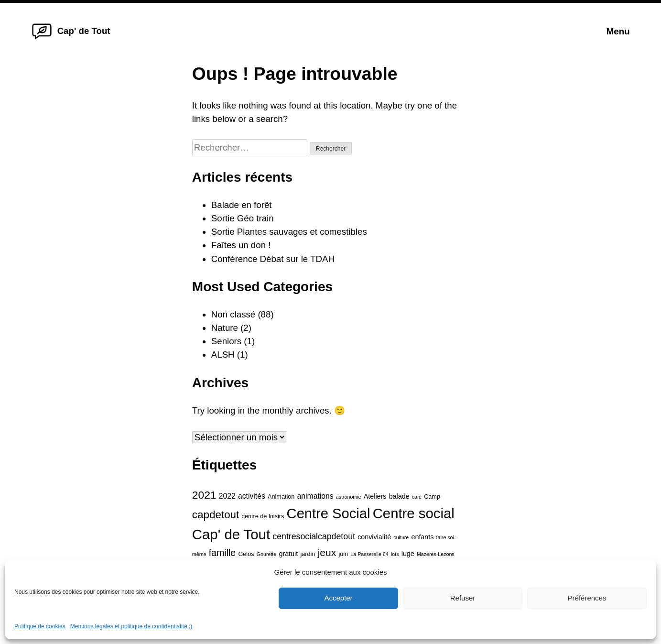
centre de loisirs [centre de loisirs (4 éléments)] (263, 516)
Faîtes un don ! (241, 245)
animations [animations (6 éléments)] (315, 496)
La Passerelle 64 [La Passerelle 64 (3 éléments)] (369, 554)
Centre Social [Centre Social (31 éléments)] (329, 513)
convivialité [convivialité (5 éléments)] (374, 537)
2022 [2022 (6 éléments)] (227, 496)
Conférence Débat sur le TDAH (273, 259)
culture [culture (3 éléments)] (401, 537)
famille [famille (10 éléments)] (222, 553)
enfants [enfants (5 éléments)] (422, 537)
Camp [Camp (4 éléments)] (432, 497)
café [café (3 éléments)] (417, 497)
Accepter (338, 598)
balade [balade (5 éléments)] (399, 496)
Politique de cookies (40, 626)
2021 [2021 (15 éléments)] (204, 495)
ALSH (223, 355)
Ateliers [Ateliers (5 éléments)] (375, 496)
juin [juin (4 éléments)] (343, 554)
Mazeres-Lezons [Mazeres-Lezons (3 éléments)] (436, 554)
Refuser (463, 598)
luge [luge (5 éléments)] (408, 554)
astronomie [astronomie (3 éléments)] (349, 497)
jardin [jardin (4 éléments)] (308, 554)
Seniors (226, 341)
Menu (618, 31)
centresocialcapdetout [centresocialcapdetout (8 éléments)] (314, 536)
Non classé (233, 314)
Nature (225, 328)
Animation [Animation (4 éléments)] (281, 497)
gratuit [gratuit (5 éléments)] (288, 554)
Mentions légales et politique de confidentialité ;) (131, 626)
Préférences (587, 598)
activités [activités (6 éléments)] (252, 496)
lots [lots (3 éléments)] (395, 554)
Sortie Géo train (243, 218)
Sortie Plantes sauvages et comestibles (289, 232)
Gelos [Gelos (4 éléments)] (246, 554)
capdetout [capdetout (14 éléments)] (216, 515)
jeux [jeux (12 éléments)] (327, 552)
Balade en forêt (242, 205)
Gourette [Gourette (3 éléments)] (266, 554)
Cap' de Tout (84, 31)
